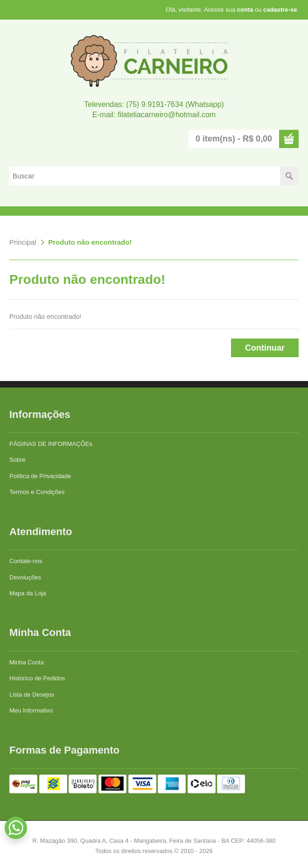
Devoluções (25, 577)
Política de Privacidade (40, 476)
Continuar (265, 348)
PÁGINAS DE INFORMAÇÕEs (51, 444)
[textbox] (145, 176)
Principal (23, 242)
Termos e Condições (37, 492)
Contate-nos (26, 561)
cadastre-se (280, 10)
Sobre (17, 460)
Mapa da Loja (28, 593)
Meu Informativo (31, 710)
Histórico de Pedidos (37, 678)
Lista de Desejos (32, 695)
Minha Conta (27, 662)
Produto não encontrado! (90, 242)
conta (245, 10)
